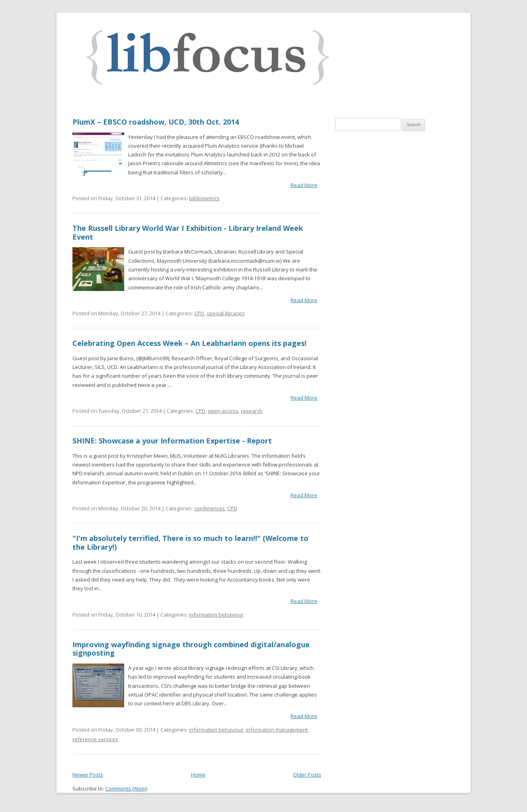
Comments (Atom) (126, 789)
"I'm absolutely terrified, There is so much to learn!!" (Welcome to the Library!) (190, 543)
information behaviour (216, 615)
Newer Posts (88, 775)
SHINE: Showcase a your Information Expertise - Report (172, 441)
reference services (95, 739)
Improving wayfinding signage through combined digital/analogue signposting (191, 649)
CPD (199, 313)
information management (277, 730)
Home (198, 775)
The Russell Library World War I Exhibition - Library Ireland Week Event (188, 232)
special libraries (226, 313)
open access (223, 411)
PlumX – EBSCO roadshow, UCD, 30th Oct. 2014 (156, 122)
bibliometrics (204, 198)
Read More (304, 185)
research (252, 411)
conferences (210, 508)
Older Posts (307, 775)
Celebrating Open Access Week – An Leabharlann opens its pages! (189, 343)
